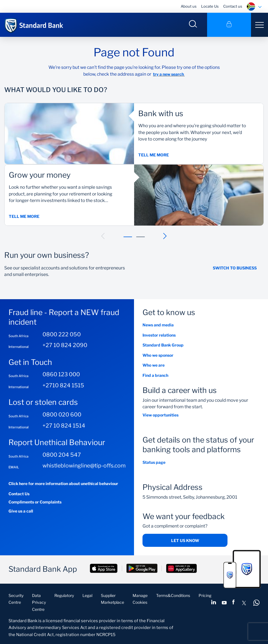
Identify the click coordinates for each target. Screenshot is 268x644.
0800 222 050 (62, 334)
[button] (103, 236)
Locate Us (210, 6)
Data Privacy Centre (39, 602)
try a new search (169, 74)
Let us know (185, 540)
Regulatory (64, 595)
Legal (87, 595)
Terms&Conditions (173, 595)
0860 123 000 (61, 374)
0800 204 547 (62, 455)
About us (189, 6)
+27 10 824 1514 (64, 426)
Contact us (233, 6)
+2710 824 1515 (63, 385)
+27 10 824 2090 (65, 345)
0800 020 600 (62, 415)
